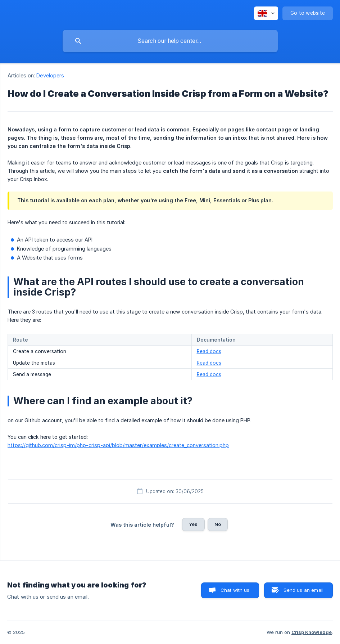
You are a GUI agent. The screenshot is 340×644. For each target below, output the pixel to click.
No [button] (218, 524)
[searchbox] (170, 41)
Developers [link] (50, 75)
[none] (266, 13)
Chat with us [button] (235, 590)
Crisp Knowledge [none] (312, 632)
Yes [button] (193, 524)
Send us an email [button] (303, 590)
